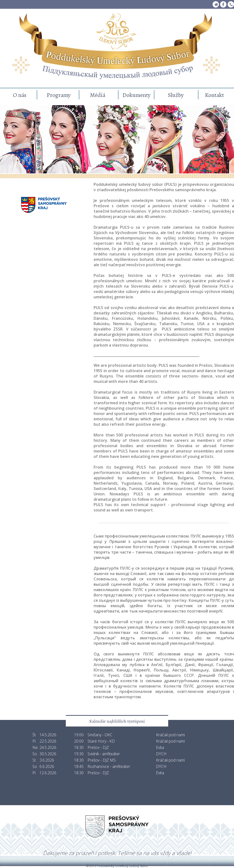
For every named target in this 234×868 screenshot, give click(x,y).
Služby (176, 95)
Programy (59, 95)
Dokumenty (136, 95)
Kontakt (214, 95)
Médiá (98, 95)
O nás (20, 95)
